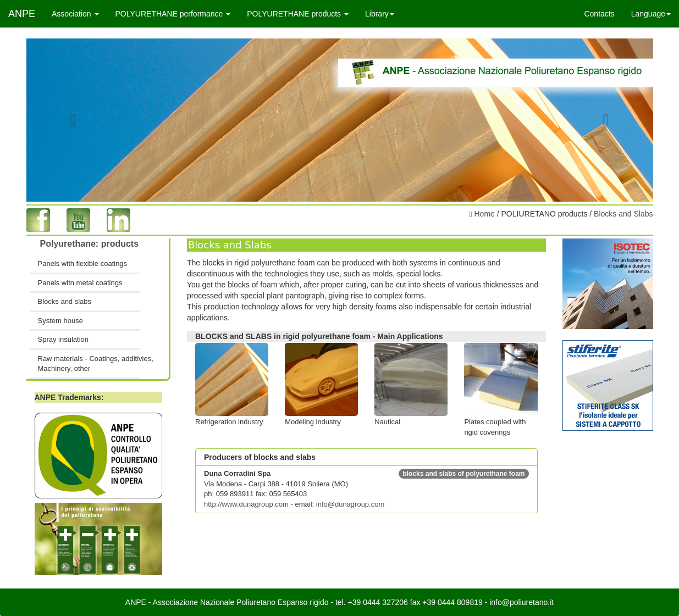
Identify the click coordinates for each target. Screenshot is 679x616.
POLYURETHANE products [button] (298, 14)
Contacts (599, 14)
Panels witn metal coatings (80, 283)
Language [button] (651, 14)
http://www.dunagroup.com (246, 504)
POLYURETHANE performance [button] (173, 14)
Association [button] (75, 14)
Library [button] (380, 14)
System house (60, 321)
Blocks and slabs (65, 301)
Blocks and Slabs (623, 214)
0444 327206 (385, 602)
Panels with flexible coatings (83, 263)
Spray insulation (64, 339)
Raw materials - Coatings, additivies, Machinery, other (90, 364)
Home (484, 214)
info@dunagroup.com (350, 504)
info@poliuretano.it (521, 602)
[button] (73, 120)
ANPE (22, 14)
